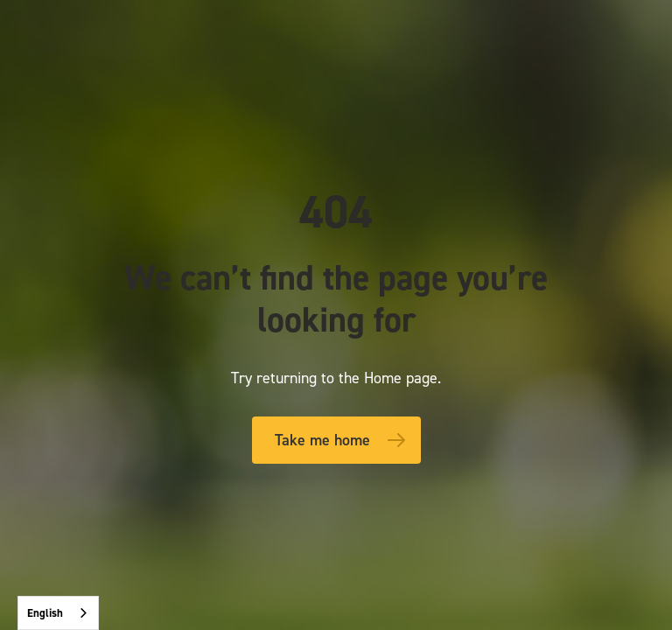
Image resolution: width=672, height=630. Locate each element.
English (45, 613)
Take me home (322, 440)
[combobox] (58, 613)
